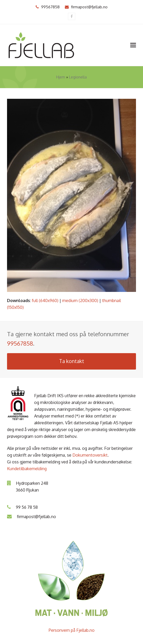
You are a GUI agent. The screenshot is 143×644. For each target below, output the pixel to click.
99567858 (50, 7)
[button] (133, 45)
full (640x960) (45, 300)
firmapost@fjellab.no (89, 7)
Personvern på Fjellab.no (72, 630)
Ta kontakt (72, 361)
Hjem (61, 77)
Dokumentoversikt (90, 455)
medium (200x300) (80, 300)
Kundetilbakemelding (27, 469)
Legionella (78, 77)
